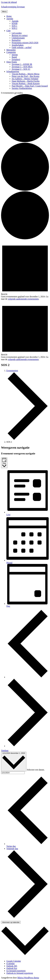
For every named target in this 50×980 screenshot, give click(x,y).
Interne (15, 55)
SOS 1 (14, 26)
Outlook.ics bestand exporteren (20, 973)
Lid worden (17, 33)
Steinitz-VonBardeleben (22, 88)
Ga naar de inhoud (9, 2)
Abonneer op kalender (11, 922)
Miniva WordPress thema (28, 978)
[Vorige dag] (28, 677)
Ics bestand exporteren (16, 971)
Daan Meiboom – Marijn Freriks (26, 81)
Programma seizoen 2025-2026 (25, 43)
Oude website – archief (22, 47)
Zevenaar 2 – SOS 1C (21, 69)
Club (8, 31)
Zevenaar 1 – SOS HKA (22, 67)
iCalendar (11, 964)
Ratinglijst (16, 40)
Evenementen (12, 371)
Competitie (11, 52)
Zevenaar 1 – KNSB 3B (22, 64)
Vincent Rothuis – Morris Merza (26, 74)
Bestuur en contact (20, 35)
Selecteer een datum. (36, 770)
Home (9, 16)
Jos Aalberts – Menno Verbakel (25, 79)
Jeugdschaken (18, 45)
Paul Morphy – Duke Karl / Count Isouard (30, 86)
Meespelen (11, 50)
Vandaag (5, 750)
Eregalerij (16, 59)
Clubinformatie (18, 38)
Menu (4, 12)
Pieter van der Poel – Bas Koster (26, 76)
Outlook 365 (12, 966)
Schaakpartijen (13, 71)
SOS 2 (14, 28)
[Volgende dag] (28, 746)
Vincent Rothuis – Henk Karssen (26, 83)
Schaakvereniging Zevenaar (13, 7)
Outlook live (12, 968)
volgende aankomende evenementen (23, 299)
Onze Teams (12, 62)
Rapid (14, 57)
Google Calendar (14, 961)
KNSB (15, 23)
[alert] (25, 270)
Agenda (10, 19)
